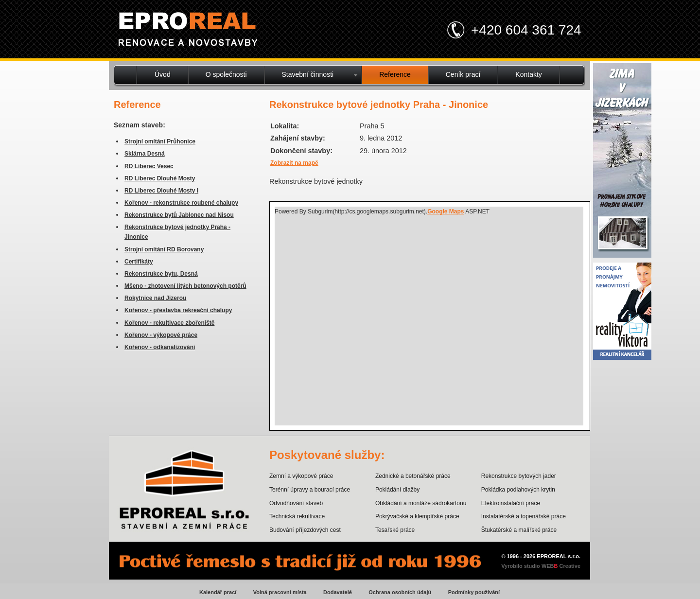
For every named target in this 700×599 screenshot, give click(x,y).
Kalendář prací (218, 592)
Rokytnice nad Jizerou (155, 298)
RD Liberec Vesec (149, 166)
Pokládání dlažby (397, 490)
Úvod (163, 74)
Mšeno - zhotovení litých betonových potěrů (185, 286)
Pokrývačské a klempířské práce (417, 516)
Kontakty (528, 74)
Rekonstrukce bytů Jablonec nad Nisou (179, 215)
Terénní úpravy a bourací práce (310, 490)
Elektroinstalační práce (511, 503)
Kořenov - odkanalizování (160, 347)
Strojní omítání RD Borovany (164, 249)
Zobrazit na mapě (294, 163)
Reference (395, 74)
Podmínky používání (474, 592)
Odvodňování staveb (296, 503)
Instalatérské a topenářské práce (524, 516)
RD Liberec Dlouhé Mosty (160, 178)
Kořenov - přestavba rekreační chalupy (178, 310)
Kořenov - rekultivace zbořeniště (169, 323)
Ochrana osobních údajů (400, 592)
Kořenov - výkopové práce (161, 335)
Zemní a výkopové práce (301, 476)
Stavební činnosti (308, 74)
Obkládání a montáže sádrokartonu (421, 503)
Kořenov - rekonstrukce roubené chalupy (181, 203)
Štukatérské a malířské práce (519, 530)
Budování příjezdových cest (305, 530)
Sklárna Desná (145, 154)
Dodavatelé (338, 592)
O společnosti (226, 74)
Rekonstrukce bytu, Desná (161, 274)
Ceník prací (463, 74)
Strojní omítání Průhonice (160, 141)
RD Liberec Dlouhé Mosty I (161, 191)
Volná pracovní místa (280, 592)
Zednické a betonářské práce (413, 476)
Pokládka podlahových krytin (518, 490)
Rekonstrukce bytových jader (519, 476)
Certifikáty (139, 262)
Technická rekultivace (297, 516)
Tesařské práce (395, 530)
